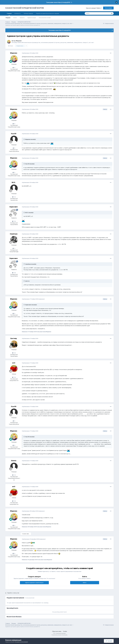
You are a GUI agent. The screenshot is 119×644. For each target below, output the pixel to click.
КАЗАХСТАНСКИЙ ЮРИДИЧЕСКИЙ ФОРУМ (25, 8)
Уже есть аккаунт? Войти (94, 8)
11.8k (14, 221)
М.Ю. (14, 182)
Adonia (14, 461)
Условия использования (21, 642)
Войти (85, 583)
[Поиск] (93, 13)
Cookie (65, 631)
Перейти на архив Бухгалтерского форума (48, 13)
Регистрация (108, 8)
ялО (14, 363)
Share (11, 46)
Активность (18, 13)
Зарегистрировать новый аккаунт (34, 583)
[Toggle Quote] (24, 139)
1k (14, 148)
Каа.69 (14, 134)
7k (14, 248)
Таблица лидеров (28, 13)
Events (15, 18)
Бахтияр (14, 338)
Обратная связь (57, 631)
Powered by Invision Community (59, 635)
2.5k (14, 475)
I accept (109, 641)
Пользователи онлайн (45, 18)
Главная (9, 14)
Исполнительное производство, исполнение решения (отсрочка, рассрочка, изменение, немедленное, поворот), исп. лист (58, 42)
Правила (22, 18)
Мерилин (19, 41)
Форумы (8, 18)
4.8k (14, 353)
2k (14, 67)
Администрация (32, 18)
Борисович (14, 207)
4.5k (14, 197)
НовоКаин (14, 234)
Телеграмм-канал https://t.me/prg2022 (58, 2)
